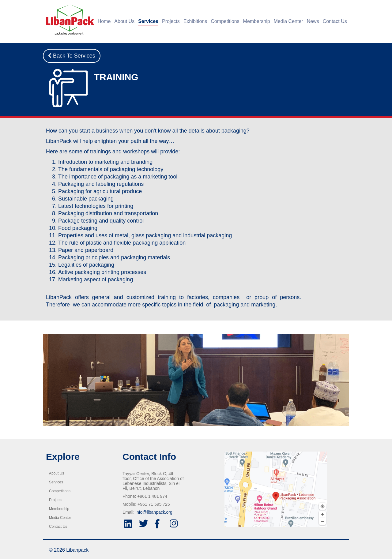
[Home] (68, 20)
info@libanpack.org (154, 512)
